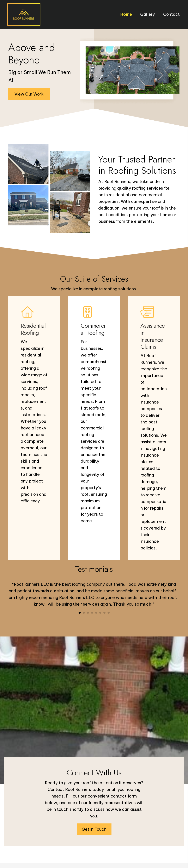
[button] (29, 94)
